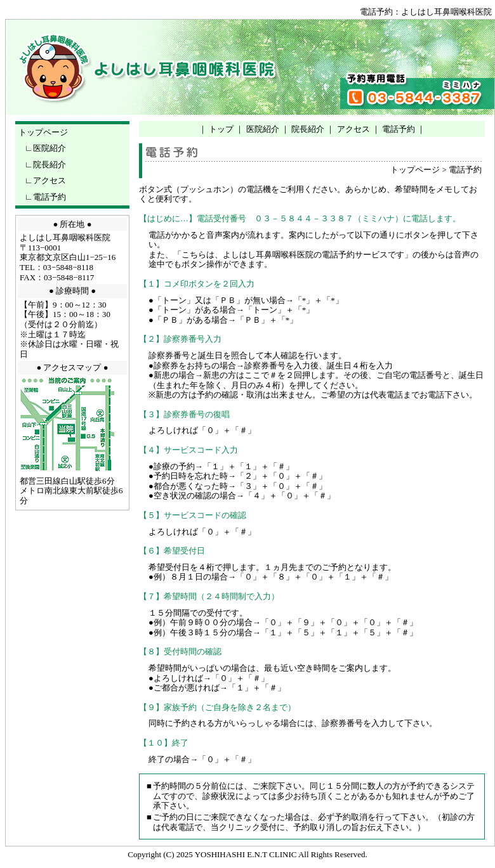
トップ (221, 129)
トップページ (43, 132)
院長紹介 (49, 165)
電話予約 (49, 197)
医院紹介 (49, 148)
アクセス (49, 180)
